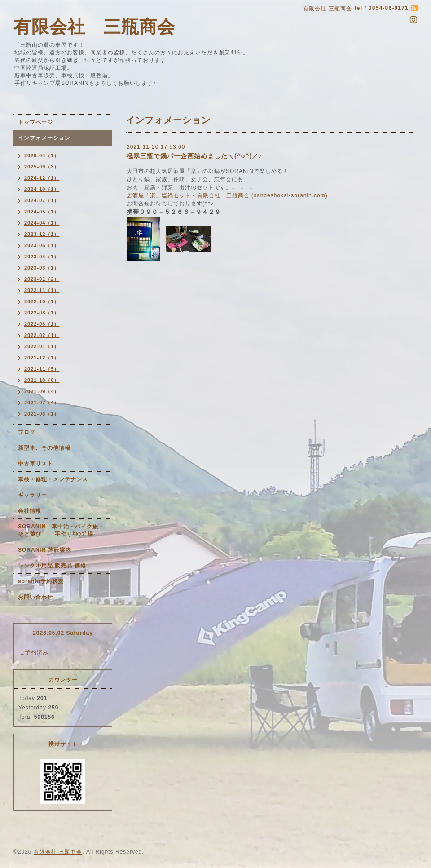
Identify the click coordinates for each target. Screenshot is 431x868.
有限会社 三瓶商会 (94, 27)
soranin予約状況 (41, 581)
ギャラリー (33, 495)
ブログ (27, 432)
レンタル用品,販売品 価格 (52, 566)
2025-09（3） (42, 167)
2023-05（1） (42, 245)
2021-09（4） (42, 391)
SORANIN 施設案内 (45, 550)
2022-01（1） (42, 346)
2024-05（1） (42, 212)
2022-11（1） (42, 290)
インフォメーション (44, 138)
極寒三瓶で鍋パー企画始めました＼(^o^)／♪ (194, 156)
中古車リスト (35, 464)
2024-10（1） (42, 189)
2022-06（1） (42, 324)
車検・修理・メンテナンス (53, 479)
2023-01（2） (42, 279)
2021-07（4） (42, 403)
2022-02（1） (42, 335)
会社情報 (30, 511)
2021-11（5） (42, 369)
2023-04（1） (42, 257)
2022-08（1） (42, 313)
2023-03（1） (42, 268)
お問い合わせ (35, 597)
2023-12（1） (42, 234)
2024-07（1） (42, 200)
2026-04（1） (42, 155)
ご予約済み (34, 652)
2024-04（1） (42, 223)
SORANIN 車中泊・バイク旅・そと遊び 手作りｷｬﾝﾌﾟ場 (61, 530)
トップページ (35, 122)
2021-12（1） (42, 358)
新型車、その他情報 (44, 448)
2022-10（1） (42, 301)
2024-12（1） (42, 178)
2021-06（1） (42, 414)
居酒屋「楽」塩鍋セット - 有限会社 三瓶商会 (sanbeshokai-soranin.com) (227, 195)
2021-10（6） (42, 380)
